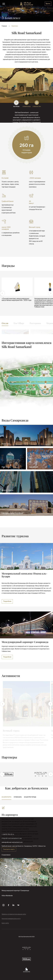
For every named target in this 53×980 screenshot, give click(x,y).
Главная (4, 26)
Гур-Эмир (6, 467)
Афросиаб (33, 467)
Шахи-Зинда (7, 490)
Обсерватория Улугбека (12, 513)
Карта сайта (5, 923)
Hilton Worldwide (7, 896)
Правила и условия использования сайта (14, 914)
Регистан (6, 444)
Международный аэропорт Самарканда (15, 890)
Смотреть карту (9, 849)
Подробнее (7, 601)
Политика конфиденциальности (11, 919)
